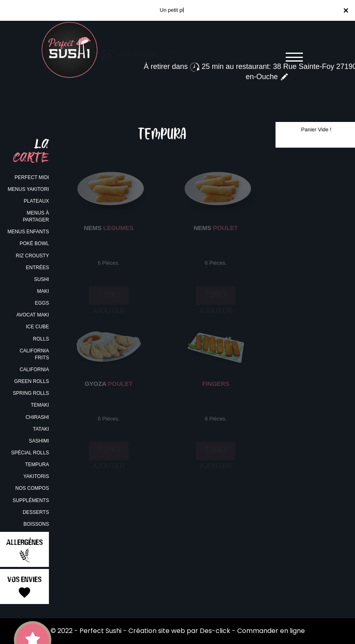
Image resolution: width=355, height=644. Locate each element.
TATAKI (41, 429)
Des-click (215, 631)
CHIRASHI (37, 417)
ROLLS (41, 339)
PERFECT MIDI (32, 177)
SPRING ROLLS (31, 393)
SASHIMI (39, 441)
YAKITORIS (36, 476)
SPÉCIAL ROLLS (30, 453)
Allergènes (24, 550)
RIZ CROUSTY (32, 256)
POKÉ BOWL (34, 243)
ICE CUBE (37, 327)
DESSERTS (36, 512)
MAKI (43, 291)
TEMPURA (37, 465)
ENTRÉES (37, 268)
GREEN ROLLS (32, 381)
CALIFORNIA (34, 370)
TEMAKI (40, 405)
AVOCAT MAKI (33, 315)
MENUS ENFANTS (28, 232)
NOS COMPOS (32, 488)
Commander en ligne (271, 631)
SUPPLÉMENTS (31, 500)
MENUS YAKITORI (28, 189)
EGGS (42, 303)
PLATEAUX (36, 201)
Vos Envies (24, 587)
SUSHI (41, 279)
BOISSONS (36, 524)
